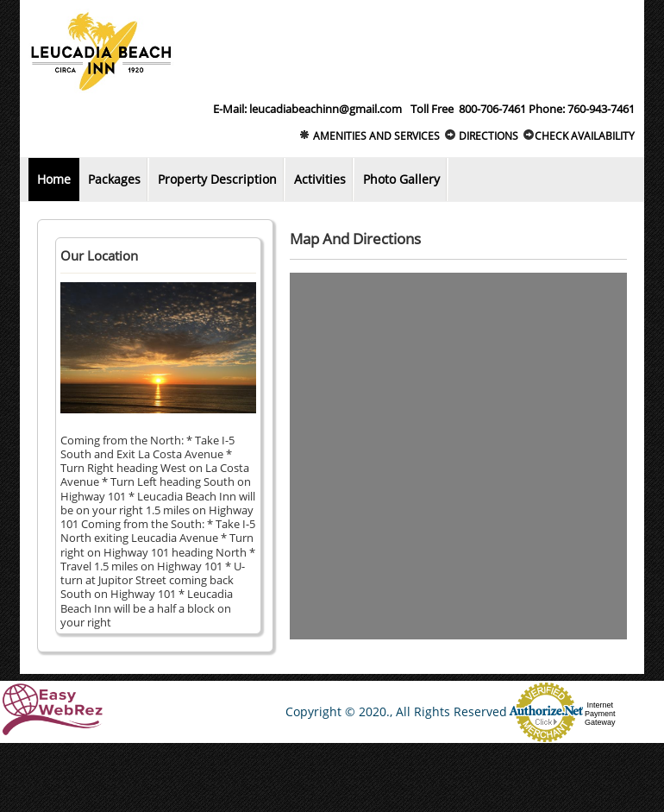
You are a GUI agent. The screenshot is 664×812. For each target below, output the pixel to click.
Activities (320, 179)
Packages (114, 179)
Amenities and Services (369, 136)
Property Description (217, 179)
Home (54, 179)
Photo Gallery (401, 179)
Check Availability (579, 136)
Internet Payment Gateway (600, 714)
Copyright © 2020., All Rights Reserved (396, 711)
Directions (481, 136)
